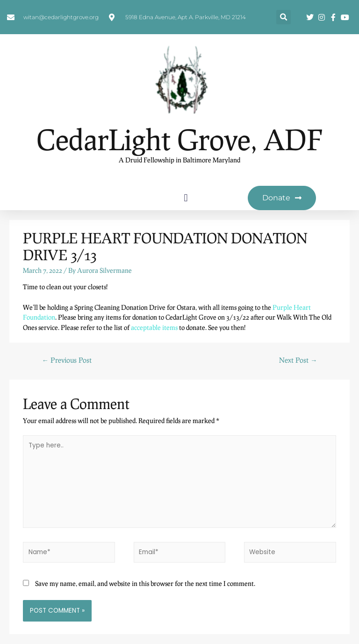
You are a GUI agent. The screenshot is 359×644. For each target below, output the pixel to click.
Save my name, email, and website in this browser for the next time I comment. (145, 583)
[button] (284, 17)
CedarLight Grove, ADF (179, 139)
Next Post (298, 360)
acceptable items (154, 327)
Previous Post (67, 360)
